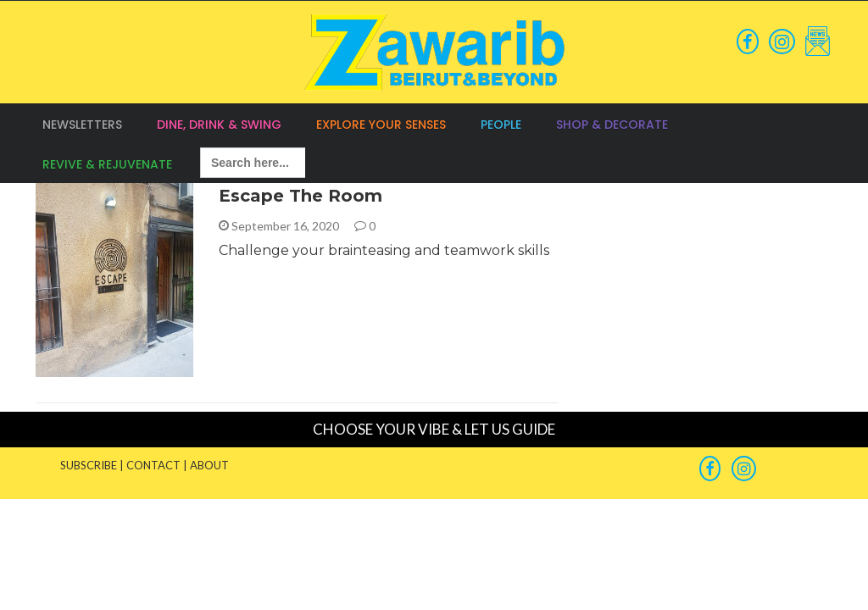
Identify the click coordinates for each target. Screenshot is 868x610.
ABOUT (209, 465)
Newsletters (82, 125)
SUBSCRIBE (89, 465)
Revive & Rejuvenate (107, 164)
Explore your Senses (381, 125)
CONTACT (153, 465)
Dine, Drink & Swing (219, 125)
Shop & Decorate (612, 125)
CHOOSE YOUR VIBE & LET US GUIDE (434, 429)
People (501, 125)
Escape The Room (300, 196)
